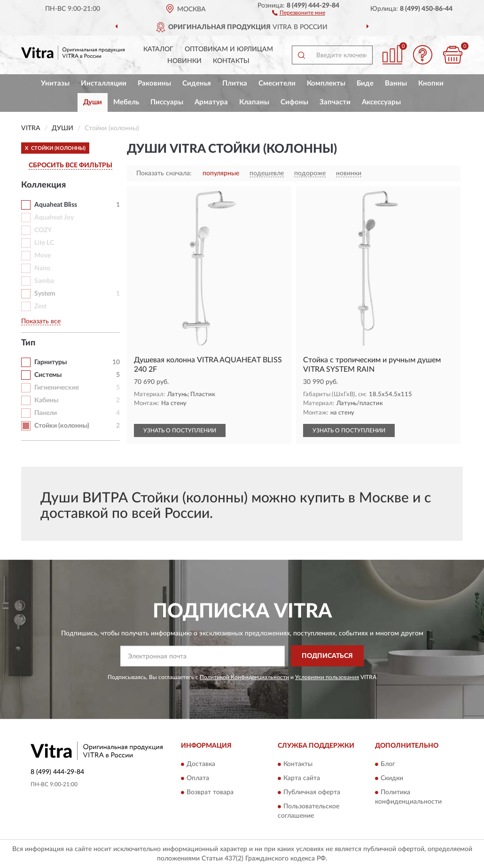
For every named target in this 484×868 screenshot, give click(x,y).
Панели (46, 413)
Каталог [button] (158, 49)
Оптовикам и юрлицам (229, 49)
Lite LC (44, 243)
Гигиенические (57, 388)
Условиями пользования (327, 677)
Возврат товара (210, 792)
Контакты (231, 61)
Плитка (235, 83)
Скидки (392, 778)
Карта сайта (302, 778)
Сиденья (197, 83)
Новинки (184, 61)
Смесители (277, 83)
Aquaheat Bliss (56, 205)
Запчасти (335, 102)
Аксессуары (381, 102)
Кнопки (431, 83)
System (45, 294)
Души (93, 102)
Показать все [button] (41, 321)
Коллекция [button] (43, 185)
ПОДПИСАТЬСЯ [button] (327, 656)
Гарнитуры (51, 362)
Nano (42, 268)
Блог (388, 764)
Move (43, 256)
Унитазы (55, 83)
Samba (44, 281)
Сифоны (294, 102)
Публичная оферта (312, 792)
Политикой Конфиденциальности (244, 677)
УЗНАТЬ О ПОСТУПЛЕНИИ (180, 430)
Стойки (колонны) (62, 426)
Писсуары (167, 102)
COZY (43, 230)
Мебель (126, 102)
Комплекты (326, 83)
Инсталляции (104, 83)
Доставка (201, 764)
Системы (48, 375)
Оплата (198, 778)
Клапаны (254, 102)
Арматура (211, 102)
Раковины (154, 83)
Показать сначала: (164, 173)
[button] (299, 12)
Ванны (396, 83)
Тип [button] (28, 343)
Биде (365, 83)
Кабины (46, 400)
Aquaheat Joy (54, 218)
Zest (40, 306)
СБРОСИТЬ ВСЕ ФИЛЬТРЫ (70, 165)
